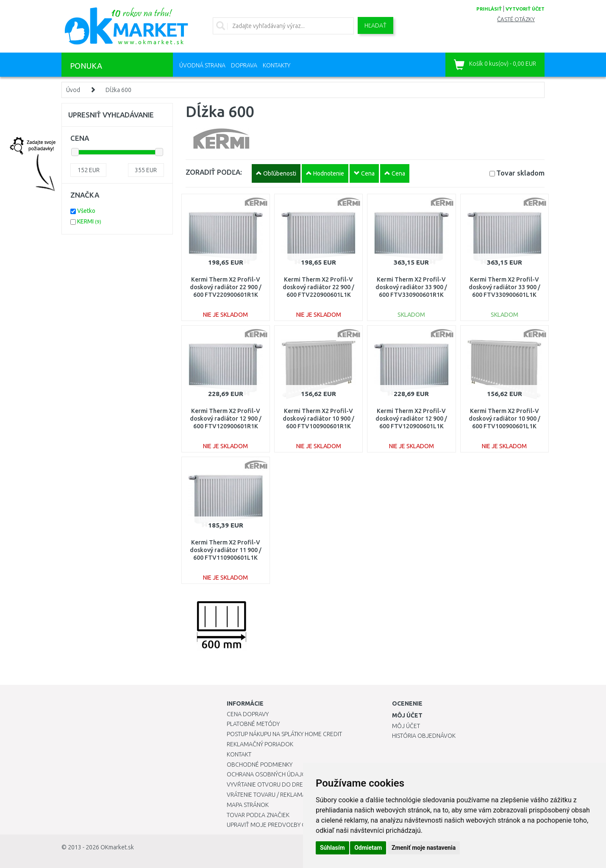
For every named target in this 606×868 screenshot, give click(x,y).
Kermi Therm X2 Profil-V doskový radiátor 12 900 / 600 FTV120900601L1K (411, 419)
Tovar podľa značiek (258, 815)
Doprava (244, 65)
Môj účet (406, 726)
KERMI (89, 221)
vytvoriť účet (525, 9)
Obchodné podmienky (260, 765)
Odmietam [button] (368, 848)
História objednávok (424, 736)
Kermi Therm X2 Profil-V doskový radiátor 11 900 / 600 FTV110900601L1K (226, 550)
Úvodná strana (202, 65)
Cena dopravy (248, 714)
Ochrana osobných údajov (268, 774)
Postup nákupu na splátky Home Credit (284, 734)
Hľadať (375, 25)
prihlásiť (489, 9)
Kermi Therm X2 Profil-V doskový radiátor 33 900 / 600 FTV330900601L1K (505, 287)
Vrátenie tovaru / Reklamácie (271, 795)
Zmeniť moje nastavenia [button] (424, 848)
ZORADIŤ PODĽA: (214, 172)
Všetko (86, 211)
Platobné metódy (253, 724)
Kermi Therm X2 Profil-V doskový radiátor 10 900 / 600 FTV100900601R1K (318, 419)
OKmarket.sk (117, 847)
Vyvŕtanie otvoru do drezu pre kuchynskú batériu (302, 784)
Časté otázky (516, 19)
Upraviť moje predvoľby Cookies (276, 825)
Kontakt (239, 754)
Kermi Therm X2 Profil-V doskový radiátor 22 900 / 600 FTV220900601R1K (226, 287)
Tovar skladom (520, 173)
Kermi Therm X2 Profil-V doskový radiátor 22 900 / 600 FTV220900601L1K (318, 287)
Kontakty (277, 65)
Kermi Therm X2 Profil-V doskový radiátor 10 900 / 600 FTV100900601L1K (505, 419)
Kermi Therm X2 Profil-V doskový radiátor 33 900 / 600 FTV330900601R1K (411, 287)
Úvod (73, 90)
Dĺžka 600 (118, 90)
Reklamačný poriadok (260, 744)
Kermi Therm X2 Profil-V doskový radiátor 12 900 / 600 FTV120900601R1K (226, 419)
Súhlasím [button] (332, 848)
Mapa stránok (248, 805)
